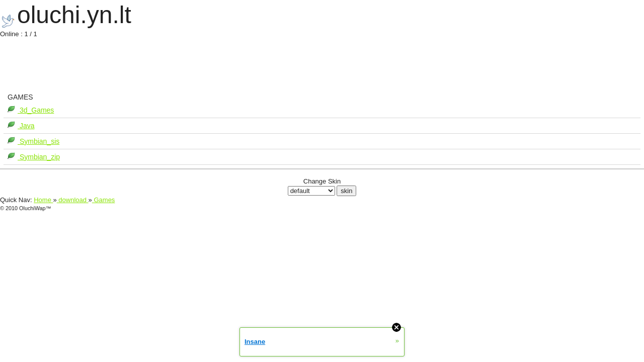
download (73, 200)
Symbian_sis (38, 141)
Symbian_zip (39, 157)
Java (26, 126)
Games (104, 200)
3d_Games (36, 110)
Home (43, 200)
